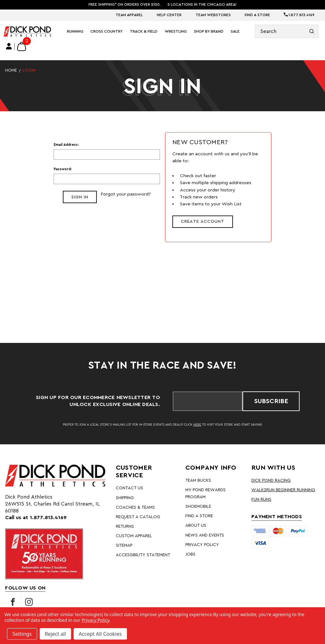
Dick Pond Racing (271, 480)
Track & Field (144, 31)
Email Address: (66, 145)
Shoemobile (198, 506)
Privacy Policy (202, 545)
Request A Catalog (138, 517)
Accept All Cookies (100, 634)
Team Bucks (198, 480)
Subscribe (271, 401)
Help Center (169, 15)
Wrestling (176, 31)
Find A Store (257, 15)
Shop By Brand (209, 31)
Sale (235, 31)
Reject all (55, 634)
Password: (63, 169)
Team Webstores (213, 15)
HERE (197, 425)
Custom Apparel (134, 536)
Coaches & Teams (135, 507)
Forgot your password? (126, 194)
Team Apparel (129, 15)
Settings (22, 634)
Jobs (190, 554)
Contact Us (129, 488)
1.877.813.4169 (299, 15)
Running (75, 31)
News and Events (205, 535)
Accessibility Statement (143, 555)
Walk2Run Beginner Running (283, 490)
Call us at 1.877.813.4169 (36, 518)
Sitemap (124, 545)
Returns (125, 526)
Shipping (125, 498)
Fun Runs (261, 499)
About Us (196, 525)
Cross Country (106, 31)
